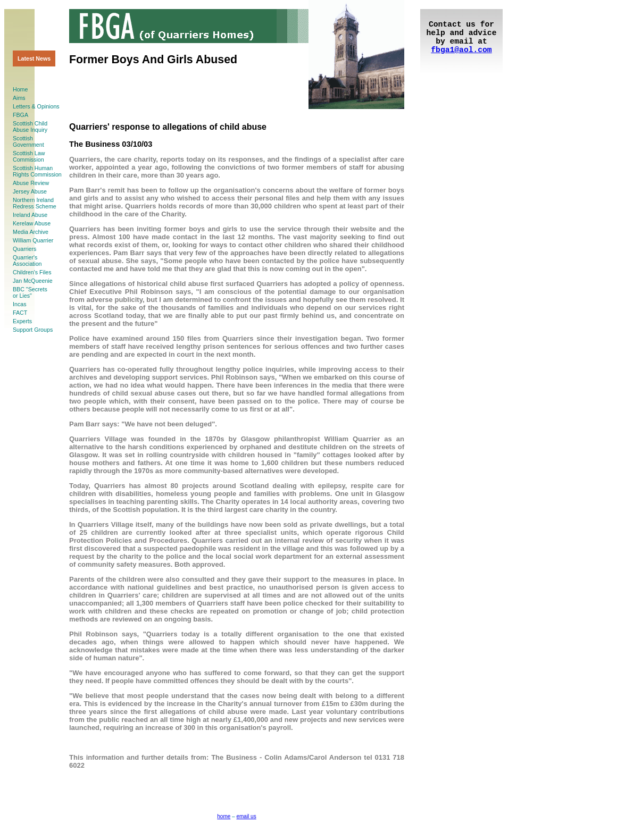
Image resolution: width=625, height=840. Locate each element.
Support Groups (33, 330)
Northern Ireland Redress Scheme (35, 203)
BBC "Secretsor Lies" (30, 292)
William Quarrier (33, 240)
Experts (22, 321)
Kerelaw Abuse (32, 223)
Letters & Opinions (36, 106)
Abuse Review (31, 183)
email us (246, 816)
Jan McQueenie (33, 281)
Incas (19, 304)
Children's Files (32, 272)
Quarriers (24, 249)
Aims (19, 98)
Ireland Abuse (30, 215)
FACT (20, 313)
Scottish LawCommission (29, 156)
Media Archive (31, 232)
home (224, 816)
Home (20, 89)
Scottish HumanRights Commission (37, 171)
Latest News (34, 58)
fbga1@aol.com (461, 50)
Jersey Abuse (30, 191)
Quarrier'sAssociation (27, 261)
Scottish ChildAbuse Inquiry (30, 127)
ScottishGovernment (28, 141)
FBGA (20, 115)
